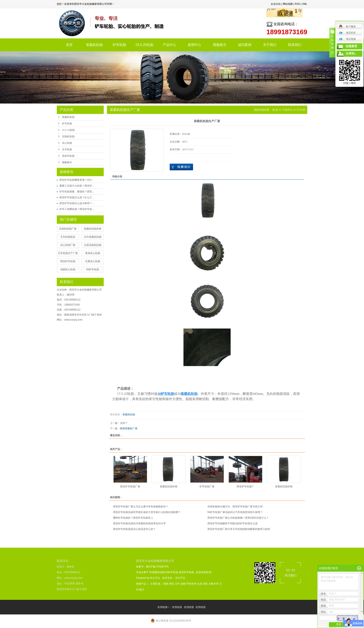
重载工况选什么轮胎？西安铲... (77, 186)
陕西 (166, 584)
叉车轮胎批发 (68, 237)
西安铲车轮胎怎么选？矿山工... (77, 197)
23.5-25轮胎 (144, 45)
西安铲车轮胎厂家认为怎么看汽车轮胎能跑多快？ (141, 507)
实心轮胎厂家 (68, 245)
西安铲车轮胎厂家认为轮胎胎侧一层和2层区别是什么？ (238, 518)
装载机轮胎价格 (93, 229)
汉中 (178, 584)
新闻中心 (195, 45)
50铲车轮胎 (93, 269)
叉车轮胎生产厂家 (68, 253)
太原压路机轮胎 (93, 245)
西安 (172, 584)
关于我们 (270, 45)
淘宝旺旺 (347, 33)
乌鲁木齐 (214, 584)
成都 (183, 584)
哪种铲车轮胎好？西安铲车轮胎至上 (133, 518)
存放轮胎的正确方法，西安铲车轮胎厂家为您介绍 (235, 507)
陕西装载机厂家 (129, 428)
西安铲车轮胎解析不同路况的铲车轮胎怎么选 (233, 523)
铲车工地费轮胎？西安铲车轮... (77, 209)
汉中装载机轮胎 (93, 237)
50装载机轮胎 (157, 572)
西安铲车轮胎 (68, 261)
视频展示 (220, 45)
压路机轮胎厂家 (68, 229)
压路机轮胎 (68, 136)
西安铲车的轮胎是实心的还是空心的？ (134, 529)
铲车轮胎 (119, 45)
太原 (200, 584)
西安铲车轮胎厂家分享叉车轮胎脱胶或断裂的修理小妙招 (239, 529)
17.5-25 (301, 110)
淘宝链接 (347, 39)
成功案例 (245, 45)
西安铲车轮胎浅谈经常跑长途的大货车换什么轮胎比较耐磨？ (147, 512)
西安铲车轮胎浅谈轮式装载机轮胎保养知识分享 (139, 523)
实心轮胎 (67, 143)
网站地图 (288, 4)
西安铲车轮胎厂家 (130, 486)
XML (305, 4)
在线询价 (181, 167)
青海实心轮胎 (93, 253)
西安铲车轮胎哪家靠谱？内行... (77, 180)
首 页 (275, 110)
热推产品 (141, 584)
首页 (69, 45)
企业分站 (276, 4)
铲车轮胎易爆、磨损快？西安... (77, 192)
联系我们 (295, 45)
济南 (205, 584)
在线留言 (351, 46)
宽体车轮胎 (68, 156)
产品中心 (169, 45)
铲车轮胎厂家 (207, 486)
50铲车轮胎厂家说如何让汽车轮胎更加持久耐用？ (235, 512)
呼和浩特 (192, 584)
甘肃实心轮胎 (93, 261)
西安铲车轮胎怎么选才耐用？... (77, 203)
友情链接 (177, 607)
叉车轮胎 (67, 149)
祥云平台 (155, 578)
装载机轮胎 (94, 45)
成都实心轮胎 (68, 269)
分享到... (351, 54)
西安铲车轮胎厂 (245, 486)
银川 (142, 590)
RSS (298, 4)
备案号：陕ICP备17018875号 (152, 567)
